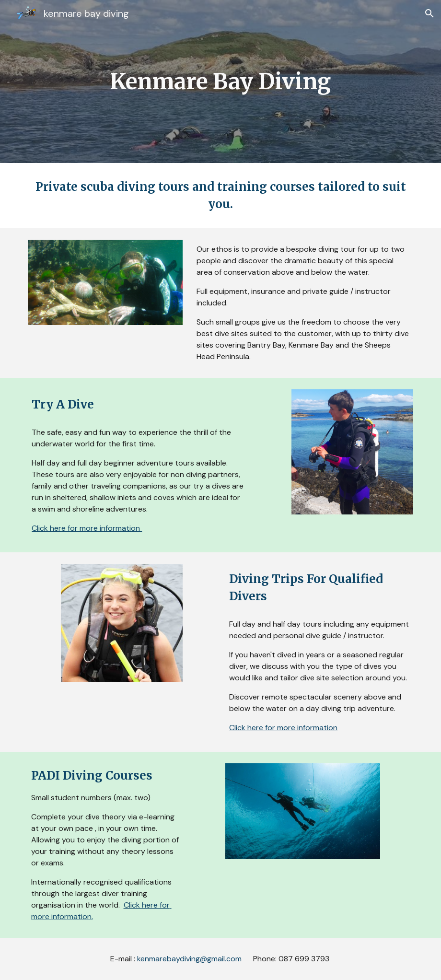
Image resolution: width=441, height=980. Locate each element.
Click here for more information (87, 528)
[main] (221, 82)
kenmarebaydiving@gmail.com (189, 959)
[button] (429, 13)
